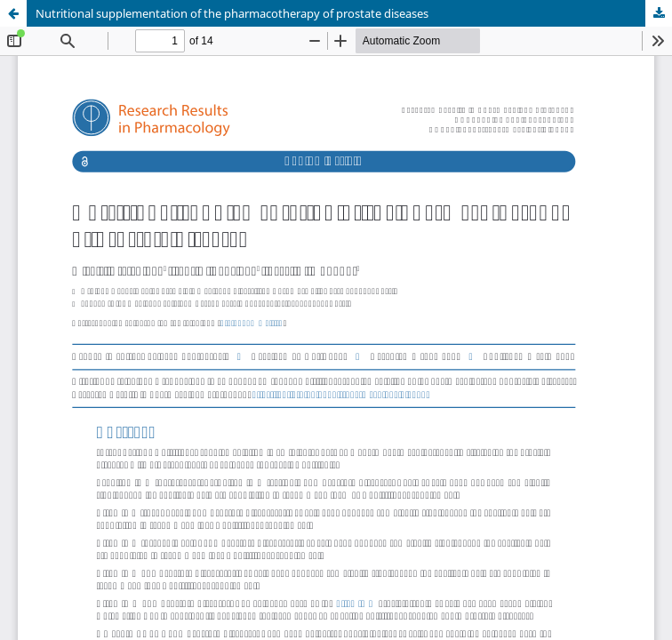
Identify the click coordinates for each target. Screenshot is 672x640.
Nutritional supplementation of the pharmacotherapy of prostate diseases (232, 13)
